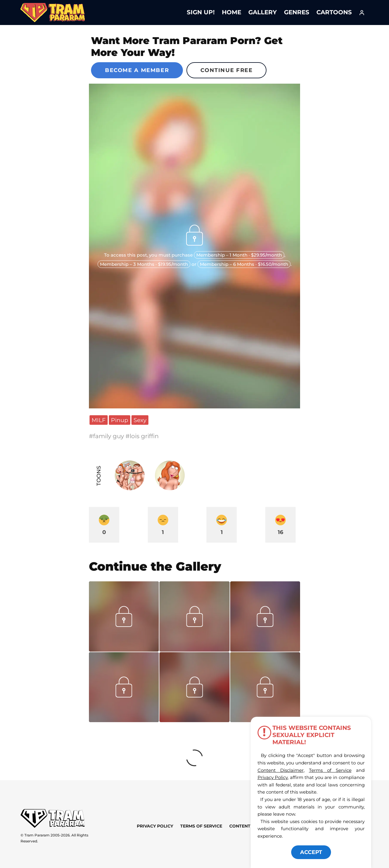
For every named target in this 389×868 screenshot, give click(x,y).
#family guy (107, 436)
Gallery (263, 12)
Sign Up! (201, 12)
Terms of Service (201, 826)
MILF (99, 420)
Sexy (140, 420)
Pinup (120, 420)
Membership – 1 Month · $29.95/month (239, 255)
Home (232, 12)
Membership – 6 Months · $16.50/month (244, 264)
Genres (297, 12)
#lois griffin (142, 436)
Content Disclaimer (281, 770)
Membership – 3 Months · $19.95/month (144, 264)
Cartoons (334, 12)
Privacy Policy (155, 826)
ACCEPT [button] (311, 852)
